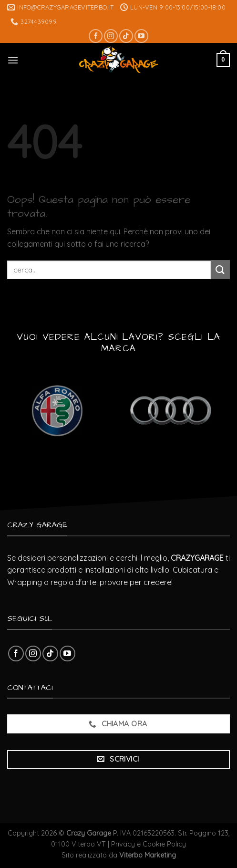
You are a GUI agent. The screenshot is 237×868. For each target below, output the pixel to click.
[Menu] (13, 60)
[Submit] (220, 269)
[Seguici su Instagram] (111, 36)
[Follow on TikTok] (126, 36)
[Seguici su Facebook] (96, 36)
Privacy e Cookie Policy (149, 844)
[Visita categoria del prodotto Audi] (170, 411)
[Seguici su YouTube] (141, 36)
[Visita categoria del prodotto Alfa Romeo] (57, 411)
